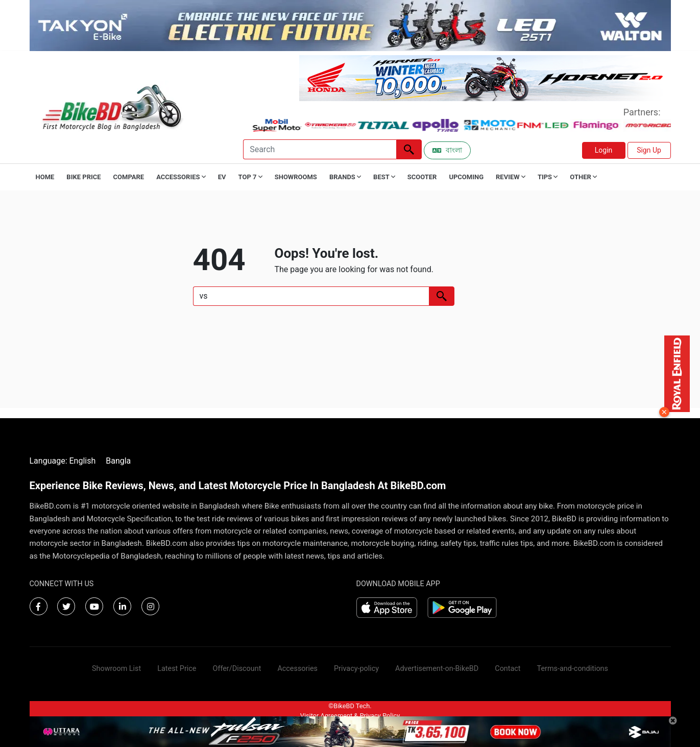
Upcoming (466, 177)
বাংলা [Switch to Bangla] (447, 150)
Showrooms (296, 177)
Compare (129, 177)
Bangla (118, 461)
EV (222, 177)
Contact (508, 669)
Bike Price (83, 177)
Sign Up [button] (649, 150)
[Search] (320, 149)
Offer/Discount (237, 669)
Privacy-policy (356, 669)
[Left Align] (409, 149)
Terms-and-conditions (573, 669)
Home (45, 177)
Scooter (422, 177)
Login (604, 150)
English (82, 461)
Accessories (297, 669)
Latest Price (177, 669)
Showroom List (116, 669)
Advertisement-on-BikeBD (437, 669)
